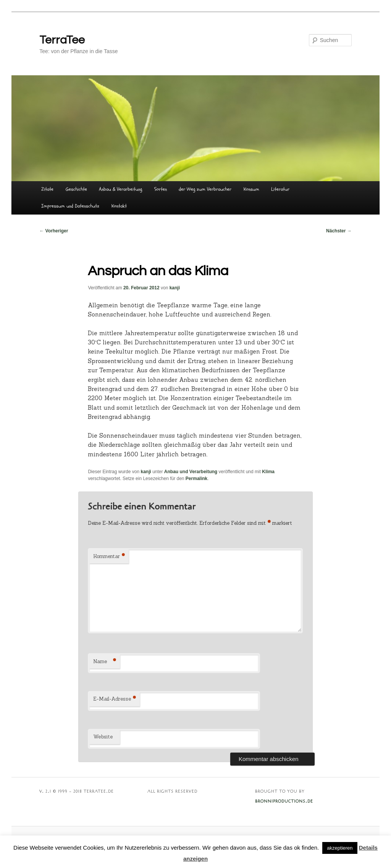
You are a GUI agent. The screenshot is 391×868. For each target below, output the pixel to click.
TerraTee (62, 40)
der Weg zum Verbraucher (205, 189)
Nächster (339, 231)
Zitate (47, 189)
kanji (175, 288)
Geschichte (76, 189)
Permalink (196, 479)
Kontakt (119, 206)
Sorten (161, 189)
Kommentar (109, 557)
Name (105, 662)
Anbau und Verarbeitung (191, 472)
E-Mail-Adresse (115, 699)
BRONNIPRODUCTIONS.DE (284, 801)
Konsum (251, 189)
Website (103, 737)
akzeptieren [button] (340, 848)
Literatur (280, 189)
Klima (268, 472)
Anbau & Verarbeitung (120, 189)
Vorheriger (54, 231)
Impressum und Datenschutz (70, 206)
